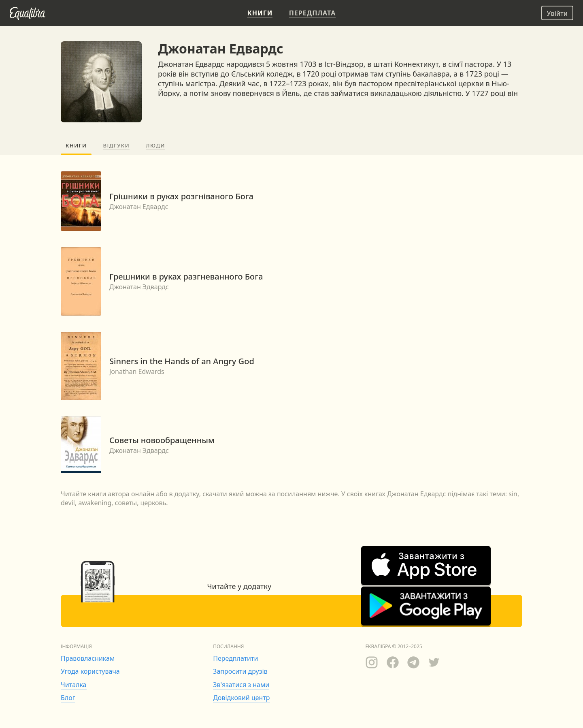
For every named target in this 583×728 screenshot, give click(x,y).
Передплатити (235, 658)
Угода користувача (90, 671)
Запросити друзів (240, 671)
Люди (155, 145)
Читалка (74, 685)
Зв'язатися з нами (241, 685)
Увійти (557, 13)
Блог (68, 698)
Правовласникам (88, 658)
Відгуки (116, 145)
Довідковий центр (241, 698)
